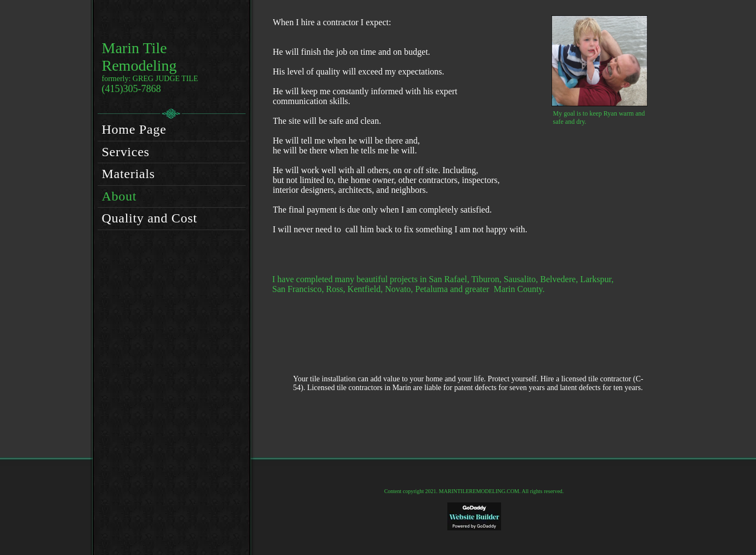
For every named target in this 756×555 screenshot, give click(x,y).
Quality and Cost (150, 218)
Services (126, 152)
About (120, 196)
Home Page (134, 129)
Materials (129, 174)
